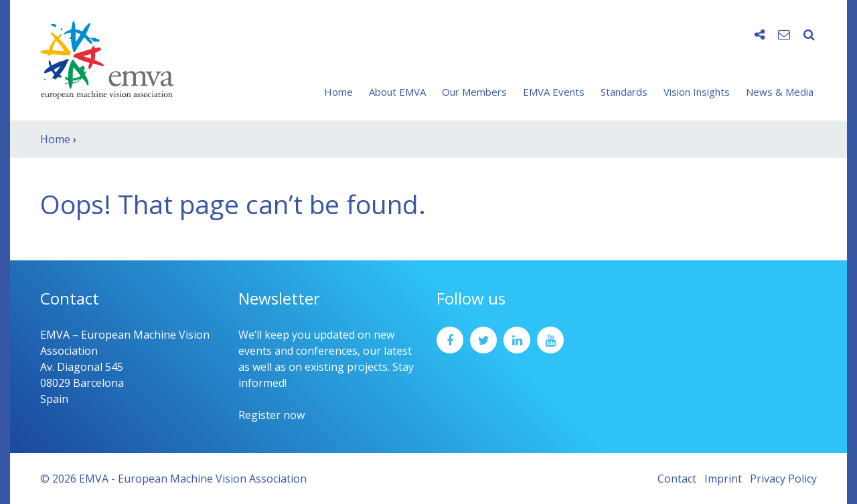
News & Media (780, 92)
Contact (677, 479)
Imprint (723, 479)
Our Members (474, 92)
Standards (624, 92)
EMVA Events (554, 92)
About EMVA (397, 92)
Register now (271, 415)
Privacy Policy (783, 479)
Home (338, 92)
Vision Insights (697, 92)
